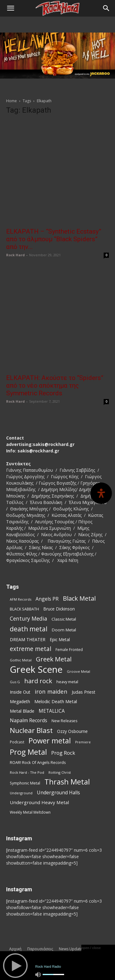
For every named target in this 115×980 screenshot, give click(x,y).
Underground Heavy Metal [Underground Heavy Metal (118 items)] (39, 802)
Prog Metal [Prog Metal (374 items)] (28, 752)
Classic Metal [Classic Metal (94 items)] (64, 619)
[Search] (106, 8)
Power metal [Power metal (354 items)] (50, 741)
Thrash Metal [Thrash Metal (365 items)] (67, 782)
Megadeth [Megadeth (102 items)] (20, 701)
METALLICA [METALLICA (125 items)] (52, 711)
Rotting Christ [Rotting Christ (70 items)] (60, 772)
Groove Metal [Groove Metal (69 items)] (79, 671)
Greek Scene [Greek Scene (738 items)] (36, 670)
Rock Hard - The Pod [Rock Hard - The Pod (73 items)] (27, 772)
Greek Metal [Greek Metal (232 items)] (54, 659)
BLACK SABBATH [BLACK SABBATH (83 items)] (24, 609)
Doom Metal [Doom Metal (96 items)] (64, 630)
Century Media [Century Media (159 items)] (29, 619)
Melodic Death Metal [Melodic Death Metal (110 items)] (56, 701)
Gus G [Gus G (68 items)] (15, 682)
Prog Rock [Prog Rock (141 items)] (63, 753)
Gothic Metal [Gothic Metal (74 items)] (21, 660)
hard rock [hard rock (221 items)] (38, 681)
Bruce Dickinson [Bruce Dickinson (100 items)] (59, 609)
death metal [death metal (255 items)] (29, 629)
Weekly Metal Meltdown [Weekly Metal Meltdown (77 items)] (30, 812)
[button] (10, 8)
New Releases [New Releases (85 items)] (64, 721)
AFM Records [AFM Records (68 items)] (21, 599)
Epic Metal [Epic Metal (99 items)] (60, 639)
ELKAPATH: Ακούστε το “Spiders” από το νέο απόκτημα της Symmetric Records (55, 385)
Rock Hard (15, 255)
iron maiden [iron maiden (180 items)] (51, 691)
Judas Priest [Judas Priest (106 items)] (84, 692)
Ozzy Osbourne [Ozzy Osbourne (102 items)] (72, 731)
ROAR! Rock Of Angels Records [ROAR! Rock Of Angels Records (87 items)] (38, 762)
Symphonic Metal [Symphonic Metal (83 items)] (25, 783)
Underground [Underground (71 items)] (21, 793)
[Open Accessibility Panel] (101, 493)
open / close (91, 948)
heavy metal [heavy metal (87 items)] (67, 682)
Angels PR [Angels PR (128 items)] (47, 599)
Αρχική (15, 949)
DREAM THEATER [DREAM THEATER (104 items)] (28, 639)
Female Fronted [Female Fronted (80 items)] (69, 650)
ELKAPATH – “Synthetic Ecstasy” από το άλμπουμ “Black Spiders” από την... (54, 239)
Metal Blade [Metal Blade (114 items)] (22, 711)
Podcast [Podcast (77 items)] (17, 742)
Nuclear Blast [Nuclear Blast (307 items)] (31, 730)
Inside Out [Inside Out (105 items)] (20, 692)
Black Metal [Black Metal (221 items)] (79, 598)
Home (11, 101)
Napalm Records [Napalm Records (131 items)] (29, 720)
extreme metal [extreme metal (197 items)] (31, 649)
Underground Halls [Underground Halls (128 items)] (58, 793)
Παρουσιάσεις (40, 949)
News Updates (72, 949)
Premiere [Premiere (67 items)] (83, 742)
